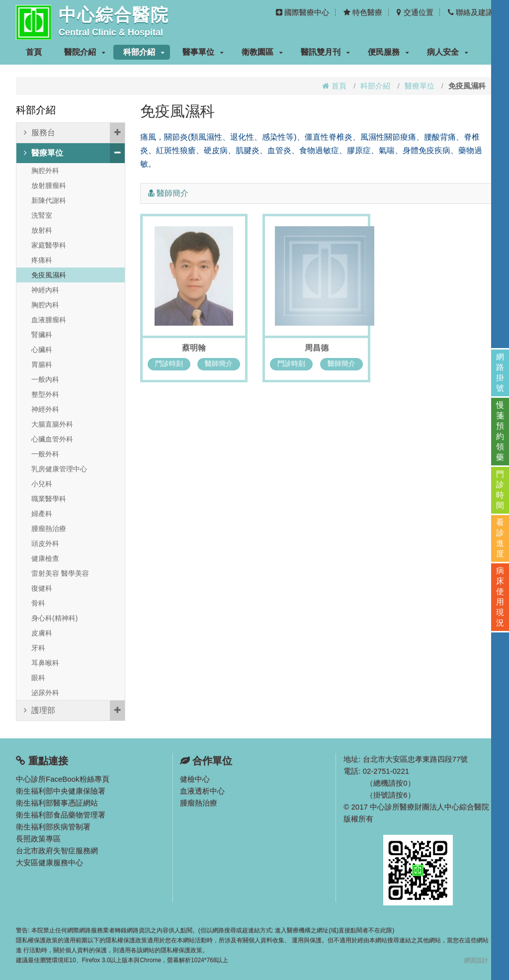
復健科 (42, 588)
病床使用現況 (500, 597)
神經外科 (45, 409)
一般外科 (45, 454)
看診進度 (500, 538)
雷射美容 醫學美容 (60, 573)
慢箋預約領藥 (500, 431)
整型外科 (45, 394)
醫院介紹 (85, 52)
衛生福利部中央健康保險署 (61, 791)
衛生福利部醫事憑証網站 (57, 803)
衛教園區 (262, 52)
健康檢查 (45, 558)
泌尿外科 (45, 693)
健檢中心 (195, 779)
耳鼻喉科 (45, 663)
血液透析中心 (202, 791)
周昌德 (317, 348)
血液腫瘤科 (49, 320)
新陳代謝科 (49, 200)
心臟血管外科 (52, 439)
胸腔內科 (45, 305)
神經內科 (45, 290)
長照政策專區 (38, 839)
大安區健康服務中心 (49, 862)
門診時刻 (169, 363)
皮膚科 (42, 633)
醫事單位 (203, 52)
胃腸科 (42, 364)
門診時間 (500, 490)
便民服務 (388, 52)
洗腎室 (42, 215)
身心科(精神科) (54, 618)
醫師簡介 (219, 363)
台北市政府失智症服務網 (57, 850)
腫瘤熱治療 (49, 529)
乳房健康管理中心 (59, 469)
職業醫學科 (49, 499)
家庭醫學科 (49, 245)
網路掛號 (500, 372)
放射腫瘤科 (49, 185)
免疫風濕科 (49, 275)
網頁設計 (476, 960)
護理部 (74, 711)
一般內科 (45, 379)
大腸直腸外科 (52, 424)
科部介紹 (144, 52)
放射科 (42, 230)
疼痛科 (42, 260)
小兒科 (42, 484)
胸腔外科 (45, 171)
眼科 (38, 678)
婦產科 (42, 514)
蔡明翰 (194, 348)
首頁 (34, 52)
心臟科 (42, 350)
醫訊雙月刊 (325, 52)
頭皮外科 (45, 543)
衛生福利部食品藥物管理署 (61, 815)
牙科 (38, 648)
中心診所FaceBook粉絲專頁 (63, 779)
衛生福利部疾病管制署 (53, 827)
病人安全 (448, 52)
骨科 (38, 603)
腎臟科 (42, 335)
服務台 (74, 133)
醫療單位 (420, 86)
